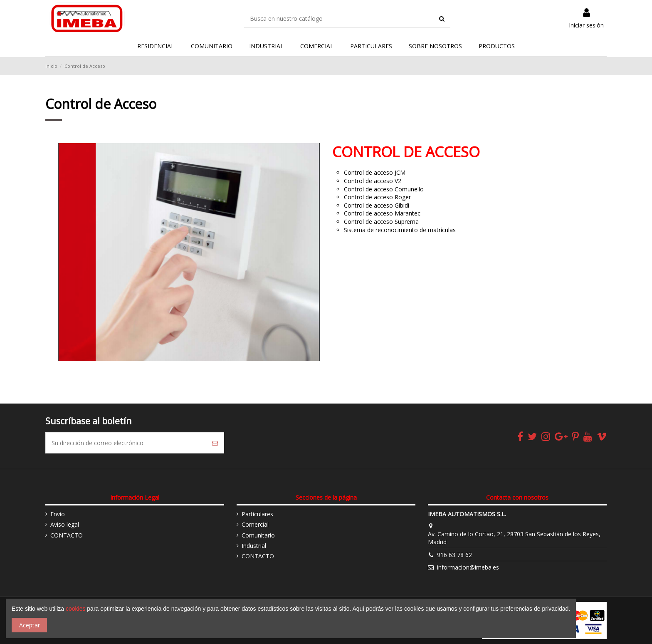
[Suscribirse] (215, 443)
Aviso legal (65, 524)
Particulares (257, 514)
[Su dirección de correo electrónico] (126, 443)
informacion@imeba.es (468, 567)
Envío (58, 514)
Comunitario (258, 535)
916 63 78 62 (454, 555)
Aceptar (30, 625)
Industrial (254, 546)
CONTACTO (67, 535)
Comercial (255, 524)
